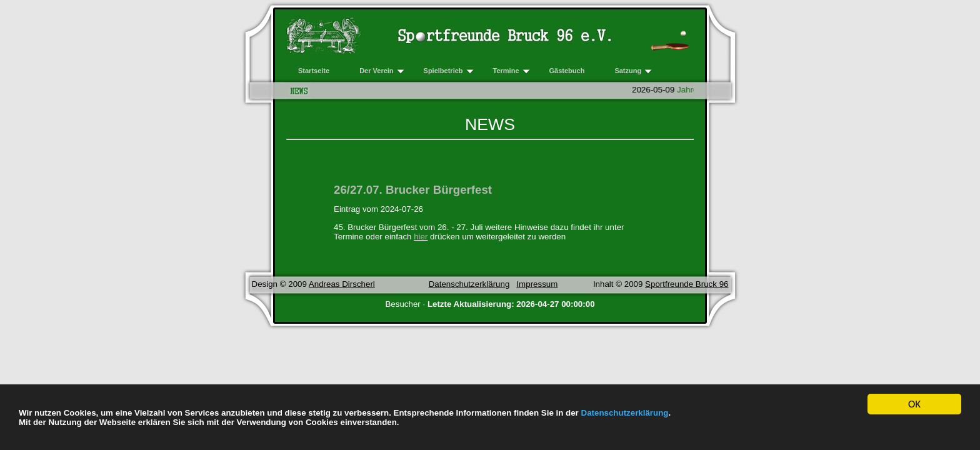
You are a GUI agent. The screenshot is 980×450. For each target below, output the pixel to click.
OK (914, 405)
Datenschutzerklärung (625, 413)
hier (421, 237)
